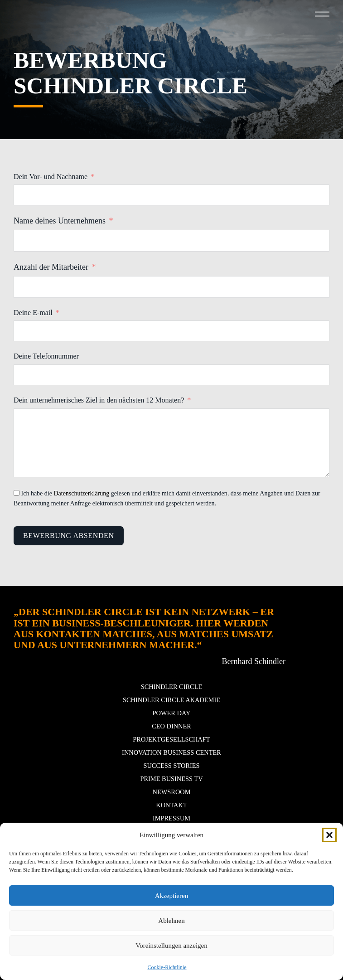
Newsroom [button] (172, 792)
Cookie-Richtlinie (167, 967)
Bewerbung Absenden (69, 536)
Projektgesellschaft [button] (171, 739)
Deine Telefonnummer (46, 356)
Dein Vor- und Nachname (51, 177)
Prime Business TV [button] (171, 779)
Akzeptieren (171, 896)
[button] (329, 835)
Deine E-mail (33, 313)
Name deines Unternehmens (60, 221)
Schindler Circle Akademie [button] (171, 700)
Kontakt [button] (171, 805)
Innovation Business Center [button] (171, 752)
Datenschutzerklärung (81, 493)
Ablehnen (171, 921)
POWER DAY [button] (172, 713)
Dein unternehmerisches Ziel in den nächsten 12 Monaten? (99, 400)
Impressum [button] (171, 818)
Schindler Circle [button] (172, 687)
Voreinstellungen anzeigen (171, 946)
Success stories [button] (171, 766)
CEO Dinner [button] (171, 726)
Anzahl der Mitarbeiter (51, 267)
